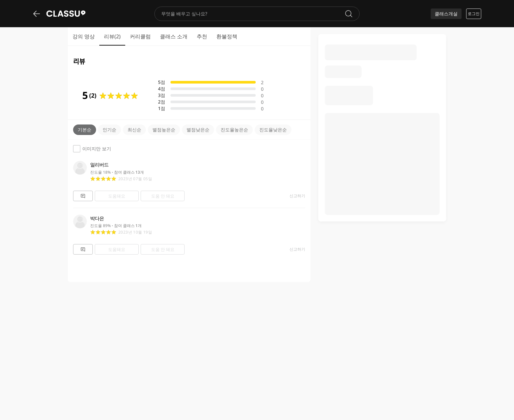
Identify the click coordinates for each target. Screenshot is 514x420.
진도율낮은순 (273, 130)
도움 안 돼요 (163, 196)
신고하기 (297, 196)
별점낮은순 (198, 130)
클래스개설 (446, 14)
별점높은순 (164, 130)
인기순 (109, 130)
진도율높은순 (234, 130)
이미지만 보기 (92, 149)
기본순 (85, 130)
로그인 (474, 14)
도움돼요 (117, 196)
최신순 (134, 130)
